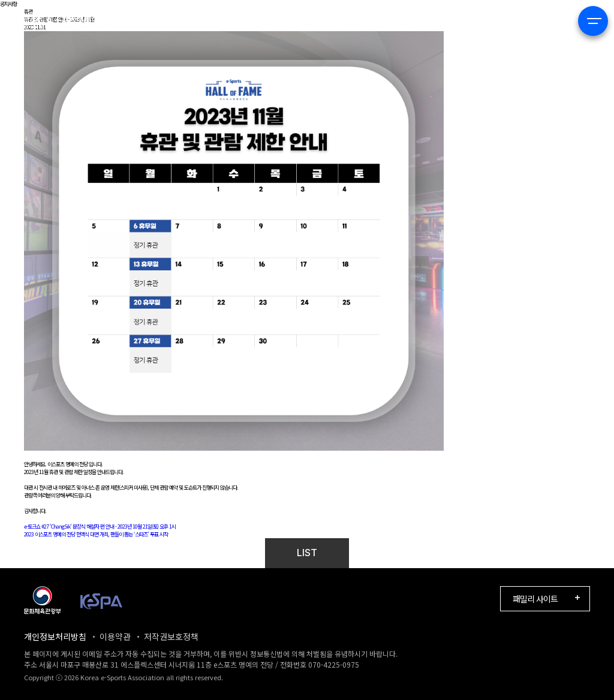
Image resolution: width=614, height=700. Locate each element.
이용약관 (115, 636)
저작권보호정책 (171, 636)
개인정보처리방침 (55, 636)
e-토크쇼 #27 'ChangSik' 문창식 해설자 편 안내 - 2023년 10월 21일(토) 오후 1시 (100, 526)
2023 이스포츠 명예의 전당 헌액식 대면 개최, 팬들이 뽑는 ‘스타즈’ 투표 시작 (96, 534)
